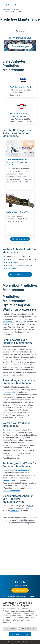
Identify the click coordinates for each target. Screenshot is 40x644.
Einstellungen (28, 629)
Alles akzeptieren (20, 634)
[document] (20, 614)
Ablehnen (10, 629)
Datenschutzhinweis (25, 642)
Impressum (12, 642)
